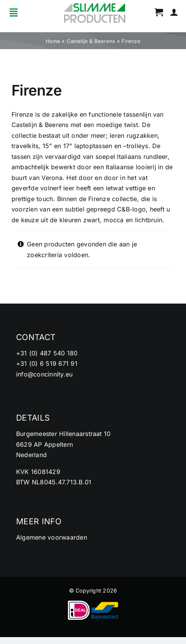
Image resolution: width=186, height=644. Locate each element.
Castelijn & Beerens (91, 41)
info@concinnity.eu (44, 374)
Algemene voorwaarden (52, 537)
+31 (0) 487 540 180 (47, 353)
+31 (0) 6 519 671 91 (47, 363)
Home (53, 41)
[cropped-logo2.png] (95, 5)
